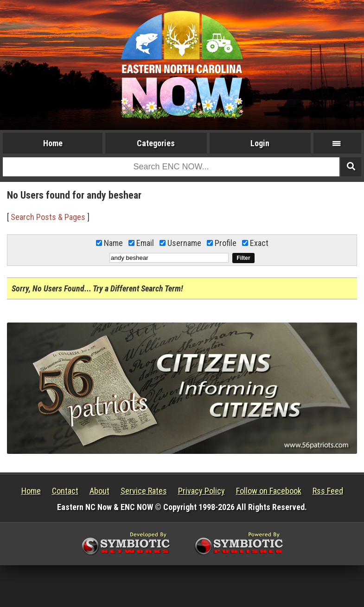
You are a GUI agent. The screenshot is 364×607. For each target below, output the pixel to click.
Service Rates (144, 491)
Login (260, 143)
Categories (156, 143)
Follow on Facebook (269, 491)
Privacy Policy (201, 491)
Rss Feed (328, 491)
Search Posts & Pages (48, 217)
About (99, 491)
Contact (65, 491)
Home (53, 143)
